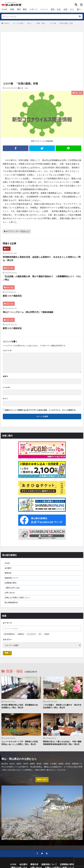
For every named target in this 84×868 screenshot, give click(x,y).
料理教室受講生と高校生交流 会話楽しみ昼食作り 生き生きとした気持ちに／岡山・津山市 (42, 259)
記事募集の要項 (11, 583)
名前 (5, 376)
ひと (65, 9)
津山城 (47, 634)
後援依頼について (11, 578)
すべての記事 (18, 23)
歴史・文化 (50, 9)
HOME (4, 9)
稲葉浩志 (21, 634)
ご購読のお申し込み (12, 588)
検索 (7, 653)
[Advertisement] (42, 44)
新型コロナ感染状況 (12, 296)
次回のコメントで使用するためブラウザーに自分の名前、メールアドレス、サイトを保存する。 (41, 410)
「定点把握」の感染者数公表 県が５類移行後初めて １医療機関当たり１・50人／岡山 (42, 278)
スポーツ (30, 9)
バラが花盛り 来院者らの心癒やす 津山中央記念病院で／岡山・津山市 (62, 706)
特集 (11, 9)
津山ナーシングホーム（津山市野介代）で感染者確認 (28, 312)
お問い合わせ (10, 593)
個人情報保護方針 (11, 602)
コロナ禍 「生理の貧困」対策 (61, 23)
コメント (7, 351)
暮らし (72, 9)
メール (6, 387)
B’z (40, 634)
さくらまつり (31, 634)
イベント (40, 9)
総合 (79, 9)
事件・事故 (20, 9)
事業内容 (8, 573)
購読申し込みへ (42, 780)
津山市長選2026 (9, 634)
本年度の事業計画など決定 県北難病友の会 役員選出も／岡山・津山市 (21, 706)
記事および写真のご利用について (17, 598)
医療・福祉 (41, 23)
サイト (5, 399)
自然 (59, 9)
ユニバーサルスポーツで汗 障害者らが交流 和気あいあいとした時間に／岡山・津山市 (21, 743)
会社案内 (8, 568)
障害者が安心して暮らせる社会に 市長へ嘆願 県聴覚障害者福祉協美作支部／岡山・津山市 (63, 743)
